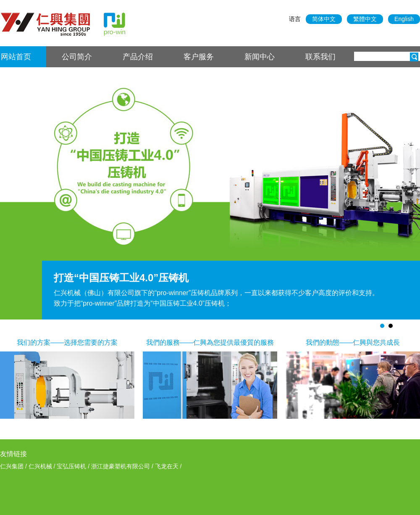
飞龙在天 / (168, 466)
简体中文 (324, 19)
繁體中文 (365, 19)
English (404, 19)
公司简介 (77, 57)
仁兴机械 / (43, 466)
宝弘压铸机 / (74, 466)
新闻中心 (260, 57)
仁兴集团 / (14, 466)
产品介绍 (138, 57)
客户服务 (199, 57)
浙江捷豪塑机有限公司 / (123, 466)
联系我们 (320, 57)
